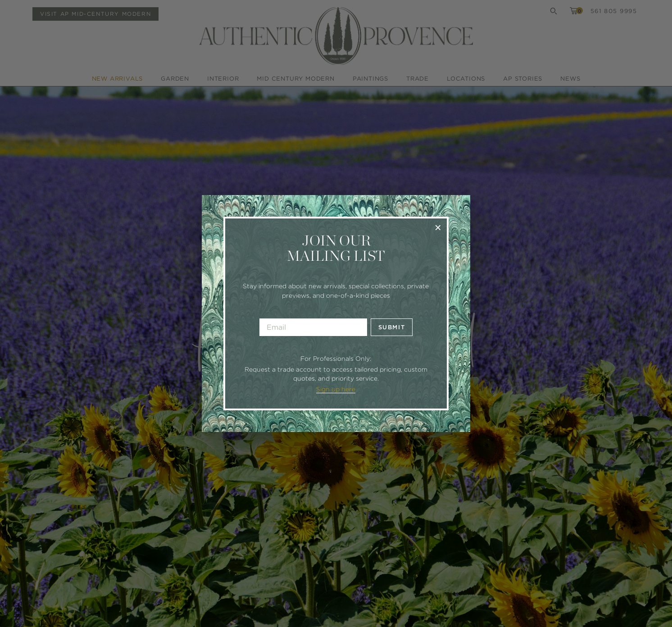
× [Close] (438, 227)
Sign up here (336, 389)
